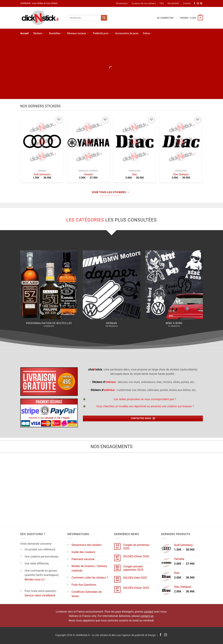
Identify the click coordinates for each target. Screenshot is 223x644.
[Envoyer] (104, 18)
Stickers (39, 33)
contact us (147, 616)
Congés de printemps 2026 (136, 547)
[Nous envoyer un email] (201, 3)
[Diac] (135, 142)
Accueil (25, 33)
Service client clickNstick (40, 595)
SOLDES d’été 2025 (135, 578)
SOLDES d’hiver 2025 (136, 588)
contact (149, 612)
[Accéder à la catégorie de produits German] (111, 291)
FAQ (162, 3)
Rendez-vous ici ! (35, 579)
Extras (148, 33)
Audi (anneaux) (42, 174)
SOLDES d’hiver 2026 (136, 556)
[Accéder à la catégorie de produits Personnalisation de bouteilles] (49, 291)
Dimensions (122, 3)
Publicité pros (102, 33)
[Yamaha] (88, 142)
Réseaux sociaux (78, 33)
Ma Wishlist (173, 3)
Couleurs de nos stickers (144, 3)
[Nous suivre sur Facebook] (194, 3)
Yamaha (88, 174)
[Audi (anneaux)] (42, 142)
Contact (187, 3)
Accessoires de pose (127, 33)
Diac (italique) (181, 174)
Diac (135, 174)
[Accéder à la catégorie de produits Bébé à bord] (174, 291)
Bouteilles (56, 33)
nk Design (150, 635)
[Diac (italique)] (181, 142)
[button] (165, 18)
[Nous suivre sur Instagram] (198, 3)
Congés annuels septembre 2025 (133, 568)
